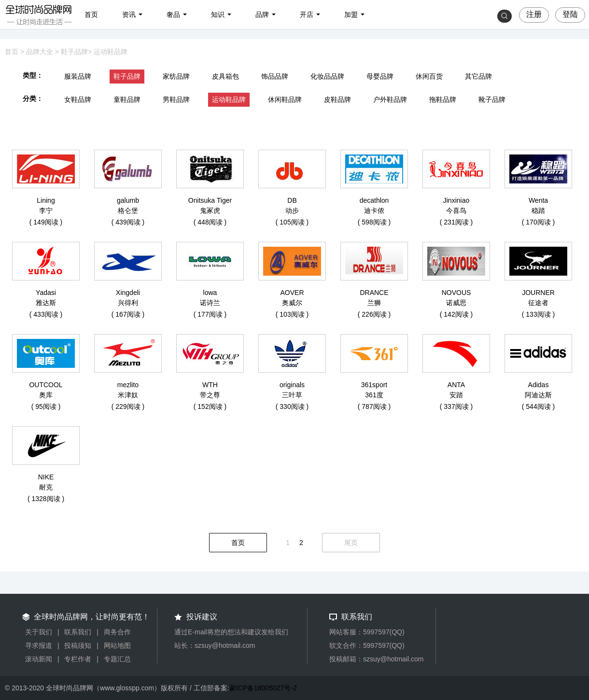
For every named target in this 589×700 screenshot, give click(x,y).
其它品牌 (478, 76)
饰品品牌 (275, 76)
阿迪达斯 (538, 395)
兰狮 (374, 303)
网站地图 (117, 645)
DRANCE (374, 293)
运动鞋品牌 (111, 52)
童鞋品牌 (127, 99)
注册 (534, 14)
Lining (46, 200)
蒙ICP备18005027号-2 (263, 688)
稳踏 (538, 210)
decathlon (374, 200)
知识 (218, 14)
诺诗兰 (210, 303)
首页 (91, 14)
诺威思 (456, 303)
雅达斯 (46, 303)
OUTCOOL (46, 385)
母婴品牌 (380, 76)
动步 (292, 210)
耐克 (46, 487)
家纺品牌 (176, 76)
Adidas (539, 385)
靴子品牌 (492, 99)
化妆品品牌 (327, 76)
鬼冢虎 (210, 210)
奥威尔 (292, 303)
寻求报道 (39, 645)
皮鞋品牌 (337, 99)
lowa (210, 293)
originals (292, 385)
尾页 (351, 543)
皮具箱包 (225, 76)
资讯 (129, 14)
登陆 (570, 14)
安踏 (456, 395)
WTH (210, 385)
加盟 (351, 14)
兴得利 (128, 303)
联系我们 (78, 632)
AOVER (292, 293)
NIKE (46, 477)
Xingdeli (128, 293)
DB (292, 200)
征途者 (538, 303)
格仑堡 (128, 210)
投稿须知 (78, 645)
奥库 (46, 395)
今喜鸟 (456, 210)
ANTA (456, 385)
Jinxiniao (456, 200)
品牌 (262, 14)
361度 (374, 395)
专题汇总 (117, 659)
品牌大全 (40, 52)
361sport (374, 385)
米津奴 (128, 395)
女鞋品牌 (78, 99)
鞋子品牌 (74, 52)
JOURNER (538, 293)
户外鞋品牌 (390, 99)
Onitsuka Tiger (210, 200)
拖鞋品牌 (443, 99)
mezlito (128, 385)
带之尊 (210, 395)
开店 (307, 14)
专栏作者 (78, 659)
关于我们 (39, 632)
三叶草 (292, 395)
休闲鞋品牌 (285, 99)
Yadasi (46, 293)
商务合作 (117, 632)
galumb (128, 200)
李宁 (46, 210)
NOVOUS (456, 293)
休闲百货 (429, 76)
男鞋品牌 (176, 99)
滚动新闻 (39, 659)
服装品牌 (78, 76)
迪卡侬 (374, 210)
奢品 (173, 14)
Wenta (538, 200)
